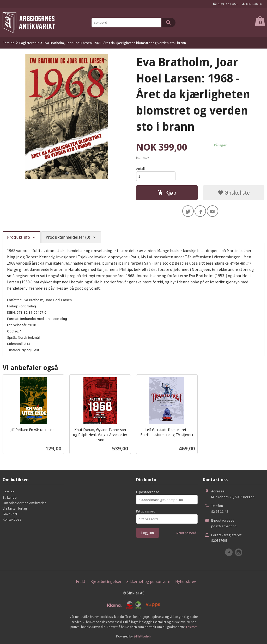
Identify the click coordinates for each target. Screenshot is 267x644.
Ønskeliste (234, 193)
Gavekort (10, 514)
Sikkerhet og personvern (148, 582)
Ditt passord (146, 511)
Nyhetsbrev (186, 582)
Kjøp (167, 193)
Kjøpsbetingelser (106, 582)
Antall (140, 169)
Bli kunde (10, 498)
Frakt (81, 582)
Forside (9, 43)
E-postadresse (148, 492)
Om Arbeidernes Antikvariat (24, 503)
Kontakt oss (12, 520)
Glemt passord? (187, 533)
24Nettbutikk (142, 636)
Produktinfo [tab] (19, 237)
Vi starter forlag (15, 509)
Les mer (192, 627)
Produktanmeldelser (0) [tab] (68, 237)
